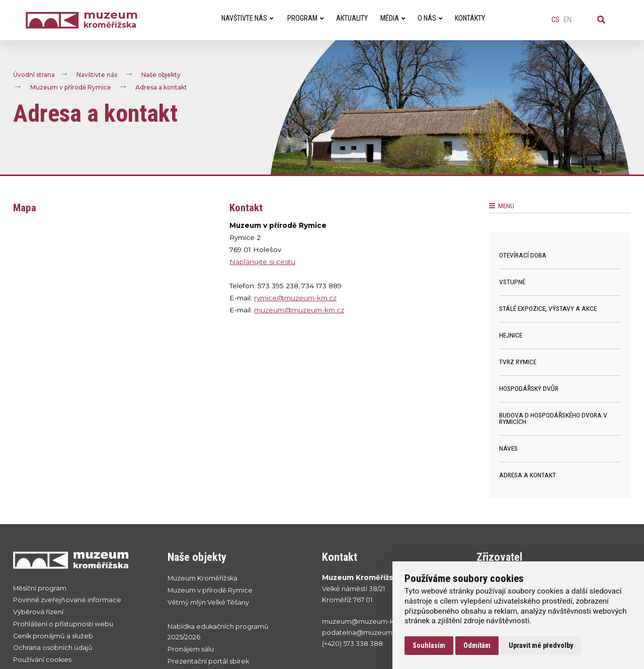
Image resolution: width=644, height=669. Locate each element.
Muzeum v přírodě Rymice (71, 87)
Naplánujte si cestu (262, 262)
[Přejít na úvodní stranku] (80, 560)
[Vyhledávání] (601, 20)
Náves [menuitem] (508, 448)
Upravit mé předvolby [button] (541, 645)
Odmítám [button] (477, 645)
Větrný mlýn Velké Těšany (208, 602)
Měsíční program (40, 588)
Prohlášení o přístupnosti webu (63, 624)
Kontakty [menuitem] (470, 18)
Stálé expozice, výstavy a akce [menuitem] (548, 308)
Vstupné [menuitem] (512, 282)
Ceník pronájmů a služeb (53, 636)
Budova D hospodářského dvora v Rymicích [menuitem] (553, 419)
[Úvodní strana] (54, 20)
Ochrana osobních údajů (53, 648)
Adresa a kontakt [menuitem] (528, 475)
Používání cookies (42, 660)
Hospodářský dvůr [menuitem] (529, 388)
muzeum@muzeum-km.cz (299, 310)
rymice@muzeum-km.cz (295, 298)
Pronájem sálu (191, 649)
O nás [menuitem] (430, 18)
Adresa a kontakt (161, 87)
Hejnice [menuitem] (511, 335)
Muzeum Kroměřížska (203, 578)
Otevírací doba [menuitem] (523, 255)
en (568, 20)
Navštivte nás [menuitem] (247, 18)
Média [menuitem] (393, 18)
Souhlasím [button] (429, 645)
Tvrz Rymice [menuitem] (518, 362)
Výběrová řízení (38, 612)
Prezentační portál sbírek (208, 661)
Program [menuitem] (305, 18)
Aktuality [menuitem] (352, 18)
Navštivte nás (97, 75)
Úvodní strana (34, 75)
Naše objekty (161, 75)
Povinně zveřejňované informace (67, 600)
